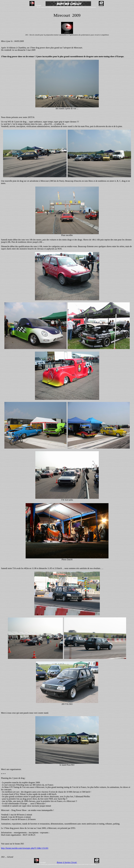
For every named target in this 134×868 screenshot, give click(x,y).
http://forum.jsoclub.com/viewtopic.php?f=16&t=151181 (25, 848)
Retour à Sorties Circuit (67, 862)
